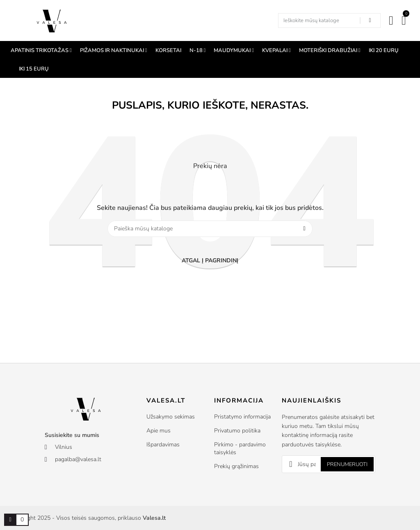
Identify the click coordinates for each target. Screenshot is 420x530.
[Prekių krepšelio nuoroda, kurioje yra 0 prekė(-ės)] (10, 520)
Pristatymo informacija (242, 417)
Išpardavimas (163, 445)
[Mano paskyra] (391, 20)
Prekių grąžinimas (236, 466)
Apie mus (159, 431)
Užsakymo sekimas (171, 417)
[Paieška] (210, 229)
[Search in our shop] (370, 20)
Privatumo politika (237, 431)
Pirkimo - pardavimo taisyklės (240, 448)
